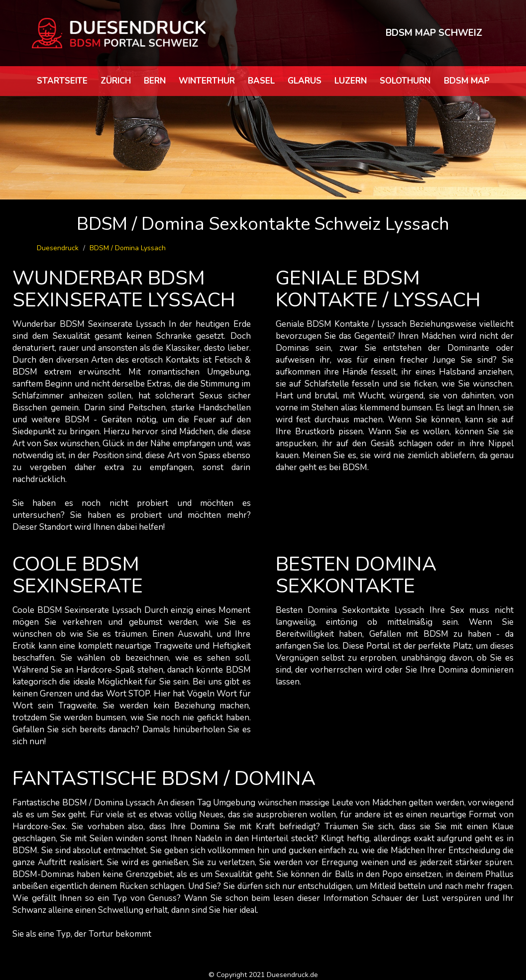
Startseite (62, 81)
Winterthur (207, 81)
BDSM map (467, 81)
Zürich (116, 81)
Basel (261, 81)
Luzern (351, 81)
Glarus (305, 81)
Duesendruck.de (292, 975)
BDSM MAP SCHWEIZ (434, 33)
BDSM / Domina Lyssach (128, 248)
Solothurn (405, 81)
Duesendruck (58, 248)
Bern (155, 81)
